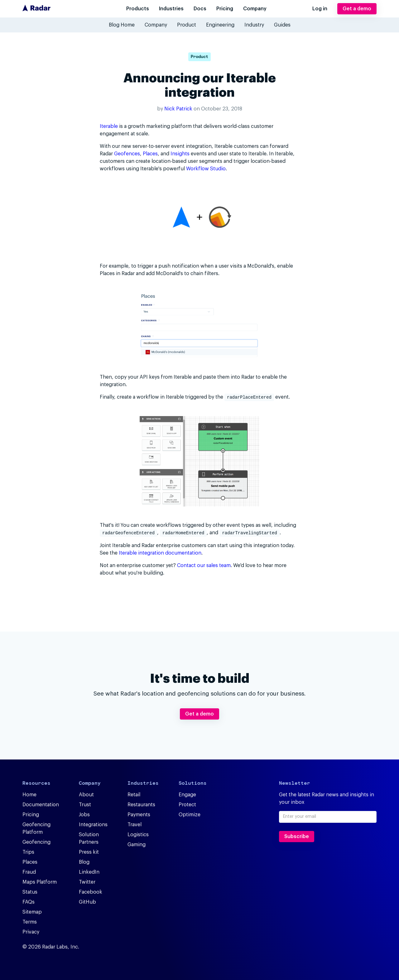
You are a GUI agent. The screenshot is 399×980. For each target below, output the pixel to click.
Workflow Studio (206, 169)
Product (199, 56)
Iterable (109, 126)
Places (150, 154)
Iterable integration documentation (160, 552)
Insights (180, 154)
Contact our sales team (204, 565)
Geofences (127, 154)
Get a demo (357, 9)
